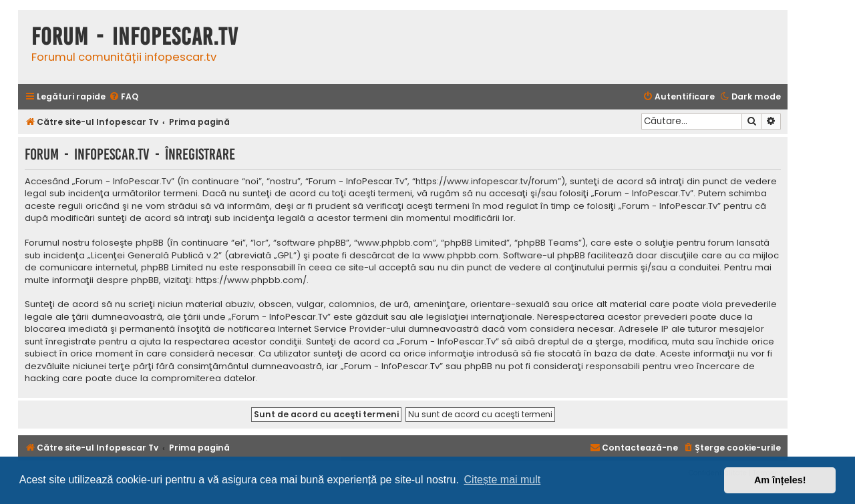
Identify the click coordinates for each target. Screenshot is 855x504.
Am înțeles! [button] (780, 480)
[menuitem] (124, 97)
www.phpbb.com (461, 256)
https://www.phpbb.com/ (251, 280)
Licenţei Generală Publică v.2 (155, 256)
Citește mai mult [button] (503, 480)
